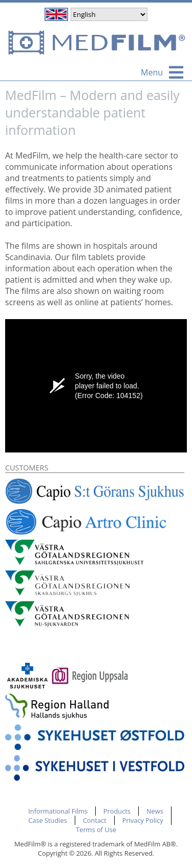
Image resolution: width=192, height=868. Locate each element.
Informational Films (58, 811)
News (155, 811)
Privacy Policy (143, 820)
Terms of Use (96, 830)
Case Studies (48, 820)
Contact (95, 820)
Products (117, 811)
